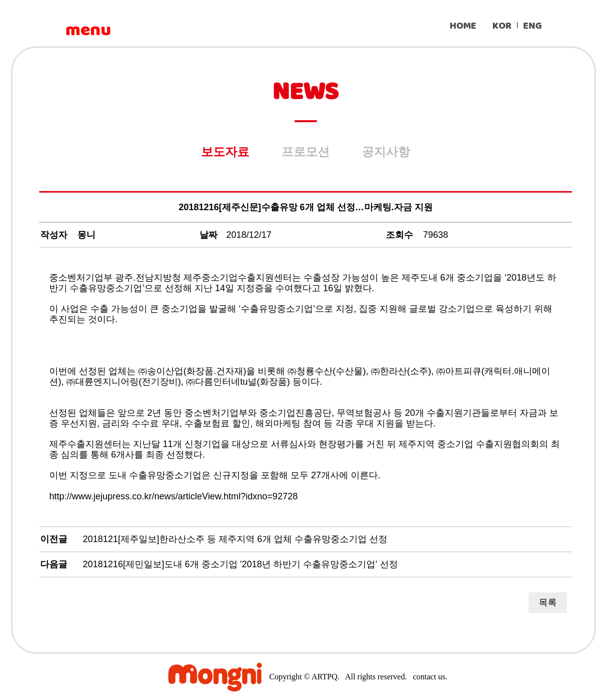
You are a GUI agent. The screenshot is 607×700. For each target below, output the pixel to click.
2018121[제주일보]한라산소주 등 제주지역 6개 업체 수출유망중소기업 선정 (235, 539)
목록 (548, 602)
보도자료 (225, 152)
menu (88, 30)
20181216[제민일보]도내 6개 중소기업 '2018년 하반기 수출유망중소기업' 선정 (240, 564)
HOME (463, 26)
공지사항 (386, 152)
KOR (502, 26)
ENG (532, 26)
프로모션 (306, 152)
